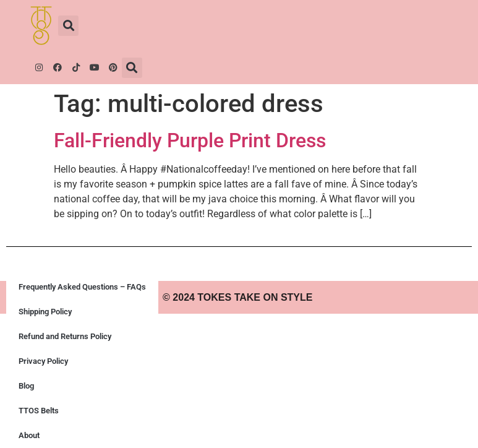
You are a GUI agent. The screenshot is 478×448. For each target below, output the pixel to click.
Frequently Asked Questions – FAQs (82, 287)
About (29, 435)
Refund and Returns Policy (65, 336)
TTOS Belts (39, 411)
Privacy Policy (43, 361)
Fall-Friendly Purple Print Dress (190, 140)
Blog (26, 386)
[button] (68, 26)
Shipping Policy (45, 312)
